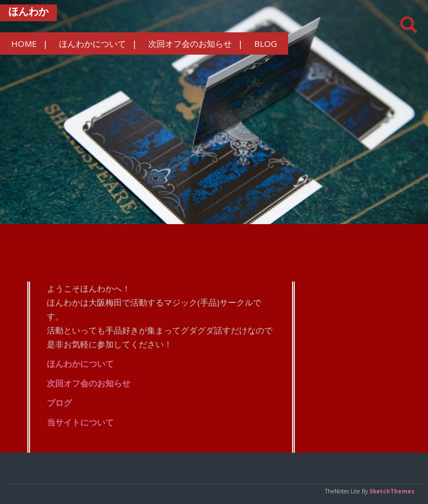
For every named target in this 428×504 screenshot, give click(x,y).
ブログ (59, 403)
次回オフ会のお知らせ (190, 43)
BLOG (266, 43)
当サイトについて (80, 422)
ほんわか (28, 11)
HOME (24, 43)
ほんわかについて (93, 43)
